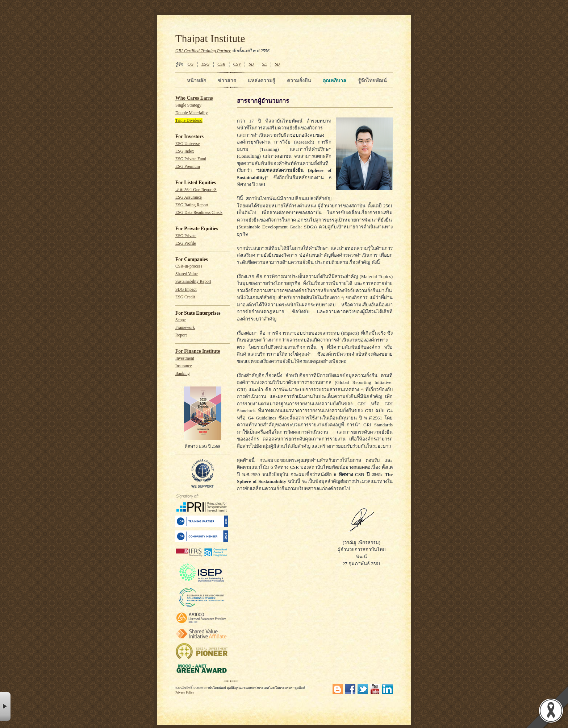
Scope (181, 320)
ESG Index (185, 151)
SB (277, 64)
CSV (237, 64)
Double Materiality (191, 113)
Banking (183, 374)
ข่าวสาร (227, 80)
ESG (205, 64)
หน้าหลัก (197, 80)
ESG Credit (185, 297)
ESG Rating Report (192, 205)
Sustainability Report (193, 282)
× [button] (5, 706)
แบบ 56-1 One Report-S (196, 190)
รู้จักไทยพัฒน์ (372, 80)
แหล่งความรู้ (262, 80)
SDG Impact (186, 289)
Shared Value (187, 274)
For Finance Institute (198, 351)
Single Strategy (188, 105)
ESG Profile (186, 243)
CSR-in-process (189, 266)
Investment (185, 358)
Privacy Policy (185, 692)
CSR (221, 64)
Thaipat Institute (210, 38)
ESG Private (186, 236)
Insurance (183, 366)
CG (190, 64)
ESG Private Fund (191, 159)
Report (181, 335)
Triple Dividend (189, 121)
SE (264, 64)
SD (252, 64)
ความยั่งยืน (299, 80)
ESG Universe (187, 144)
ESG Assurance (189, 197)
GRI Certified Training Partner (203, 51)
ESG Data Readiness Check (199, 213)
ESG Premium (188, 167)
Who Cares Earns (194, 98)
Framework (185, 328)
